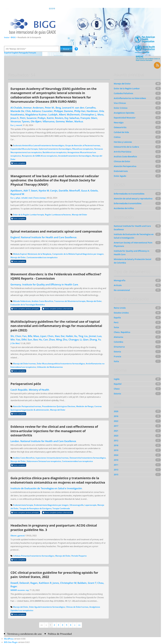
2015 (116, 474)
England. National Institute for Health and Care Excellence (44, 237)
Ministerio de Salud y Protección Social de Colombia (133, 261)
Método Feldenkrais (22, 301)
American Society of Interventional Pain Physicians (133, 244)
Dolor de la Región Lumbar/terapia (28, 215)
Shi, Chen (16, 336)
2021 (116, 431)
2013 (116, 470)
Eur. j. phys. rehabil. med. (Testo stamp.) (28, 198)
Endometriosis (121, 171)
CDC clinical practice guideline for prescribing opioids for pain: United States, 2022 (54, 575)
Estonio (117, 394)
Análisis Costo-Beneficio (42, 301)
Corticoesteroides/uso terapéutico (42, 257)
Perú (116, 322)
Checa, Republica (122, 332)
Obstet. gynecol (17, 536)
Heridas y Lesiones (123, 142)
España (117, 318)
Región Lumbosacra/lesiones (58, 215)
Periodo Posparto (79, 556)
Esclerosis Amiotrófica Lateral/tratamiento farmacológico (39, 145)
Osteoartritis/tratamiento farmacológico (88, 458)
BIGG (14, 37)
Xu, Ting (79, 336)
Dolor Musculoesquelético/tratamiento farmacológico (61, 364)
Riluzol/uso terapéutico (83, 149)
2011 (116, 465)
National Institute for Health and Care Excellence (132, 228)
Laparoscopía (90, 505)
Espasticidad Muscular (125, 118)
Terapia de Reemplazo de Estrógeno (35, 508)
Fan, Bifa (27, 336)
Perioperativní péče (26, 384)
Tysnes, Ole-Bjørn (32, 121)
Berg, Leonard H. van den (70, 108)
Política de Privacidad (60, 634)
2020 (116, 411)
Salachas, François (80, 118)
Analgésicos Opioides (124, 113)
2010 (116, 460)
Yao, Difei (21, 339)
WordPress (9, 639)
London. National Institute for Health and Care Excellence (43, 441)
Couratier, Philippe (52, 111)
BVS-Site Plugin (11, 642)
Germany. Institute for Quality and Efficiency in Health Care (44, 284)
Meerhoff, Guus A (79, 191)
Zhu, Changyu (71, 339)
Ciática (117, 137)
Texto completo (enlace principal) (25, 309)
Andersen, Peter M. (44, 108)
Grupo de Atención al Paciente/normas (83, 145)
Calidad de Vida (121, 132)
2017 (116, 426)
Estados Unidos (121, 313)
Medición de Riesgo (85, 406)
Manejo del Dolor (79, 215)
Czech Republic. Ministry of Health (30, 390)
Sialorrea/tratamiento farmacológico (55, 149)
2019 (116, 450)
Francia (117, 356)
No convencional (122, 290)
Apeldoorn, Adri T (20, 191)
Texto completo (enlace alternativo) (58, 309)
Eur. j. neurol (16, 125)
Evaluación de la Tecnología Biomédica (28, 305)
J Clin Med (15, 343)
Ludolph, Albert (57, 114)
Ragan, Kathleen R (41, 583)
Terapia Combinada (61, 508)
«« (42, 625)
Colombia (119, 342)
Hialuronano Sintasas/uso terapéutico (44, 461)
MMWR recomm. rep (20, 590)
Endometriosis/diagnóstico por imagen (51, 505)
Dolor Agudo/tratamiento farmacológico (47, 607)
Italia (116, 361)
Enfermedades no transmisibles (129, 194)
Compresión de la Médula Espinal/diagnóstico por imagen (78, 254)
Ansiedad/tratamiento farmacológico (75, 156)
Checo (117, 389)
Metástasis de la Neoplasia (39, 254)
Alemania (119, 337)
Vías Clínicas (120, 103)
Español (118, 384)
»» (79, 625)
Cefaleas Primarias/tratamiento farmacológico (34, 556)
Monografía (120, 280)
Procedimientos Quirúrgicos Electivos (59, 406)
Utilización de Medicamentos (50, 367)
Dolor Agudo (120, 176)
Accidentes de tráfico (124, 208)
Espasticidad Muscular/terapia (24, 149)
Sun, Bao (33, 339)
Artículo (118, 285)
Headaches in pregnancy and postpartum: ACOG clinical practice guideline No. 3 (54, 527)
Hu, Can (43, 339)
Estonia (117, 352)
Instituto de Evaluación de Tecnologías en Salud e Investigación (46, 488)
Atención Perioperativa (125, 166)
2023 (116, 436)
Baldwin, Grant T (87, 583)
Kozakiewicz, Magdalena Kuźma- (29, 114)
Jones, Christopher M (64, 583)
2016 (116, 416)
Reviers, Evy (62, 118)
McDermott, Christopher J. (82, 114)
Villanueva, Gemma (54, 121)
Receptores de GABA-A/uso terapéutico (40, 156)
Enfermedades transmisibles (128, 203)
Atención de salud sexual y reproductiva (133, 199)
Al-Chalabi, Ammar (21, 108)
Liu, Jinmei (90, 336)
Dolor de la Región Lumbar (127, 88)
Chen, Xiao (54, 336)
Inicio (6, 37)
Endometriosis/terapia (23, 505)
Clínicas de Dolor (122, 161)
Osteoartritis (120, 127)
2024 (116, 455)
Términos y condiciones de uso (24, 634)
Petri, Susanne (28, 118)
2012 (116, 440)
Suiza (116, 327)
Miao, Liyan (40, 336)
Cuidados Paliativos (123, 93)
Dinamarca (119, 347)
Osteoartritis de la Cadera (126, 147)
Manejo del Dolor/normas (24, 364)
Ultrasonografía (77, 505)
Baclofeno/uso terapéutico (55, 152)
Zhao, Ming (55, 339)
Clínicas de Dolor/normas (77, 607)
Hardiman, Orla (95, 111)
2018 (116, 445)
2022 (116, 421)
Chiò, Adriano (33, 111)
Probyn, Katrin (46, 118)
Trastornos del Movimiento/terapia (70, 301)
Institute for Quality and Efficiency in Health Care (131, 253)
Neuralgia (119, 122)
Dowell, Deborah (20, 583)
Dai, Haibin (67, 336)
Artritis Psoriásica (123, 152)
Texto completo (18, 163)
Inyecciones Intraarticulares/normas (52, 458)
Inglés (117, 379)
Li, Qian (84, 339)
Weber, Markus (74, 121)
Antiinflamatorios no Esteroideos (130, 98)
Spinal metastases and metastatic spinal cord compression (56, 231)
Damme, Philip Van (75, 111)
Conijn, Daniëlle (59, 191)
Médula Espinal (20, 254)
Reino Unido (120, 308)
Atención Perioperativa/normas (27, 406)
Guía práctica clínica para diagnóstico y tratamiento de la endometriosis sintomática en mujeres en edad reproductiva (58, 480)
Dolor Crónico (121, 108)
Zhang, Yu (95, 339)
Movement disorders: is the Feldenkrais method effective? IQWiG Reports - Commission (56, 276)
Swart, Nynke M (40, 191)
